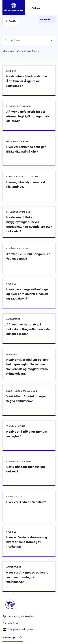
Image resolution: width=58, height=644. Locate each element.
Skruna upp (13, 638)
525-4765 (13, 623)
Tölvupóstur (21, 629)
